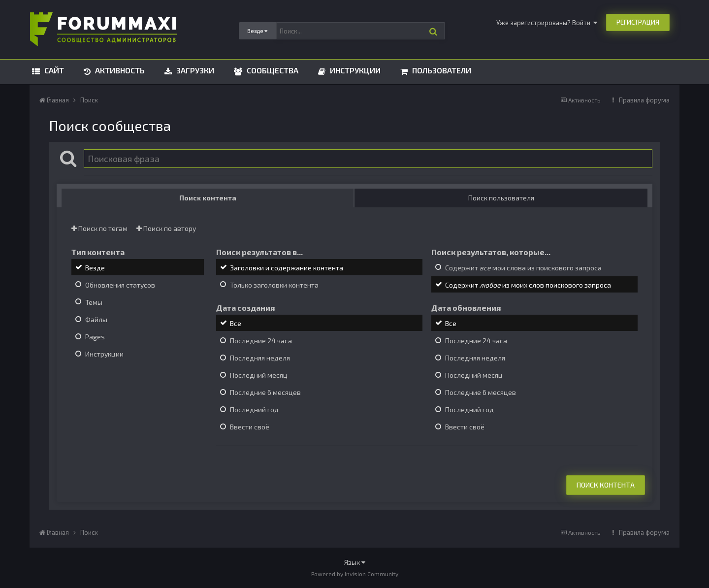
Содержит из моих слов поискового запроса (528, 285)
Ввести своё (250, 427)
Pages (95, 337)
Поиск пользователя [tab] (501, 198)
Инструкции (354, 70)
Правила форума (644, 100)
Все (236, 323)
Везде (95, 268)
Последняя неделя (260, 358)
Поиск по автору (166, 228)
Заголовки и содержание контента (287, 268)
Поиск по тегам (99, 228)
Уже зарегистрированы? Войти (547, 23)
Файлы (96, 319)
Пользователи (441, 70)
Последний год (254, 409)
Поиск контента (606, 485)
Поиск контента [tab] (208, 198)
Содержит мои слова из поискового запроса (523, 268)
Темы (94, 302)
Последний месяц (259, 375)
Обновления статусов (120, 285)
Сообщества (272, 70)
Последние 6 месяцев (265, 392)
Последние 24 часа (261, 341)
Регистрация (638, 22)
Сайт (53, 70)
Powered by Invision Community (355, 574)
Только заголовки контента (274, 285)
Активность (119, 70)
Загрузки (194, 70)
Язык (355, 562)
